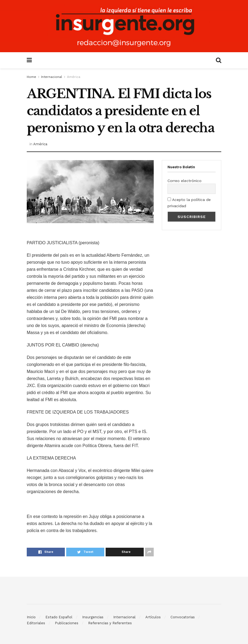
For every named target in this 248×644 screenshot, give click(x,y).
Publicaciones (67, 623)
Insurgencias (93, 617)
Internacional (52, 77)
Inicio (31, 617)
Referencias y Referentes (110, 623)
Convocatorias (183, 617)
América (74, 77)
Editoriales (36, 623)
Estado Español (59, 617)
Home (31, 77)
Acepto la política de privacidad (189, 203)
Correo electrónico (185, 181)
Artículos (153, 617)
